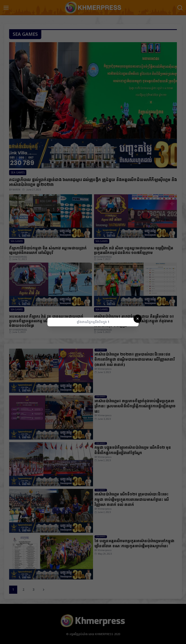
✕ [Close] (138, 319)
